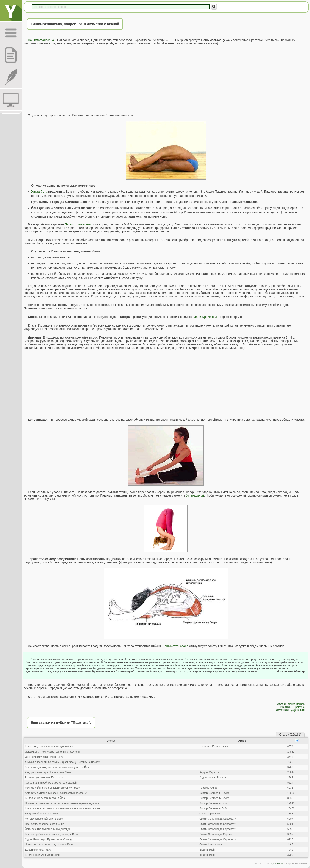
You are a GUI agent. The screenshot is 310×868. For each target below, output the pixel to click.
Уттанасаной (195, 495)
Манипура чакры (205, 317)
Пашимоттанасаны (78, 224)
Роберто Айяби (208, 788)
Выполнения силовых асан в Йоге (45, 798)
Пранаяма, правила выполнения (44, 824)
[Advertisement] (166, 79)
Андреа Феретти (209, 772)
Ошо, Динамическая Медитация (44, 757)
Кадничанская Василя (212, 778)
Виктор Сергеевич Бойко (214, 793)
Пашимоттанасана (41, 40)
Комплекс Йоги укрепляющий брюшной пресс (52, 788)
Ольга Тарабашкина (211, 814)
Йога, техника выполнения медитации (48, 829)
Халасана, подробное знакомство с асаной (51, 783)
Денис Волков (296, 704)
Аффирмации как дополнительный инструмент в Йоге (57, 767)
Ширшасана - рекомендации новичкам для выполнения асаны (62, 808)
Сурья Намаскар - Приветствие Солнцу (49, 839)
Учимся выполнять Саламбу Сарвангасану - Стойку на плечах (62, 762)
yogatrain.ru (298, 710)
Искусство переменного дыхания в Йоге (49, 845)
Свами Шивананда (211, 845)
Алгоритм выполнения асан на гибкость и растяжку (56, 793)
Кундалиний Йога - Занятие (41, 814)
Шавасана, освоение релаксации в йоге (49, 747)
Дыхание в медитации (38, 850)
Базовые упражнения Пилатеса (44, 778)
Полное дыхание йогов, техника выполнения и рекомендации (62, 803)
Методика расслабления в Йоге (44, 819)
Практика (299, 707)
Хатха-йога (39, 192)
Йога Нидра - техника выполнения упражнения (53, 752)
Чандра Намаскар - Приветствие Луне (48, 772)
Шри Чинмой (207, 850)
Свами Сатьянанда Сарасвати (218, 819)
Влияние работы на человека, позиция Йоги (51, 834)
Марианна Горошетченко (214, 747)
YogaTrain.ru (276, 863)
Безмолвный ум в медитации (42, 855)
